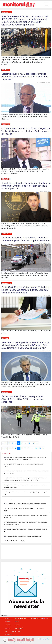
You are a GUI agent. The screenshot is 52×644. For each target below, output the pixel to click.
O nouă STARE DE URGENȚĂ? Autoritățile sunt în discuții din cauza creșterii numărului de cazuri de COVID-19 (26, 131)
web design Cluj (44, 639)
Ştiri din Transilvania (21, 619)
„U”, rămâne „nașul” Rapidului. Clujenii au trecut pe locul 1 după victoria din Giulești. (27, 504)
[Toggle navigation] (47, 5)
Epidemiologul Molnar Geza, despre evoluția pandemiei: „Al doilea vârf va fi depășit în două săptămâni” (25, 77)
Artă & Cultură (19, 628)
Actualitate (7, 12)
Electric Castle (16, 631)
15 (29, 443)
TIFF (6, 631)
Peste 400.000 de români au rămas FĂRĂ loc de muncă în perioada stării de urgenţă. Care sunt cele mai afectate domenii (26, 290)
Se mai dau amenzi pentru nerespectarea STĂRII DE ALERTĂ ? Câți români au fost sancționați (22, 399)
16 (33, 443)
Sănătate (6, 70)
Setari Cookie (9, 635)
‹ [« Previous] (3, 443)
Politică (5, 338)
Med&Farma (18, 625)
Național (8, 628)
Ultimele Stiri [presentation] (6, 453)
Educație (5, 179)
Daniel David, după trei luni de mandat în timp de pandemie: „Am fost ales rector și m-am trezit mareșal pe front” (26, 186)
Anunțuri (8, 625)
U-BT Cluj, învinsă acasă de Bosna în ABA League (19, 499)
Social (17, 622)
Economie (8, 622)
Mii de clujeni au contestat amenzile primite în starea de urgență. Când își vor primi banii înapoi (26, 239)
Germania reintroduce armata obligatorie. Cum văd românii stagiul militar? (24, 536)
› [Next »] (37, 443)
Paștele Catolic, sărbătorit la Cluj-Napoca (17, 541)
